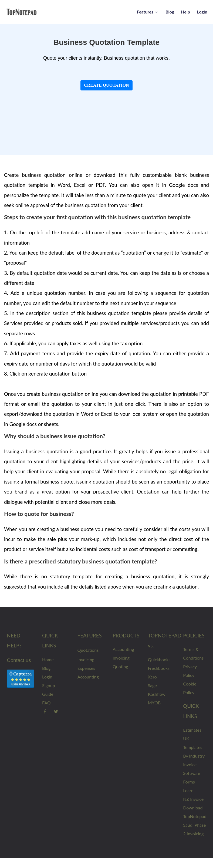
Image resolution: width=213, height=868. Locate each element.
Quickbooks (159, 659)
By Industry (194, 756)
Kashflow (157, 694)
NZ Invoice (193, 799)
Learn (188, 790)
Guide (48, 694)
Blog (46, 668)
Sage (152, 685)
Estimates (192, 730)
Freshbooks (159, 668)
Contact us (19, 660)
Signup (49, 685)
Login (47, 677)
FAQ (46, 703)
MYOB (154, 703)
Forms (189, 782)
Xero (152, 677)
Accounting (88, 677)
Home (48, 659)
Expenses (86, 668)
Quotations (88, 650)
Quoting (120, 666)
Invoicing (86, 659)
